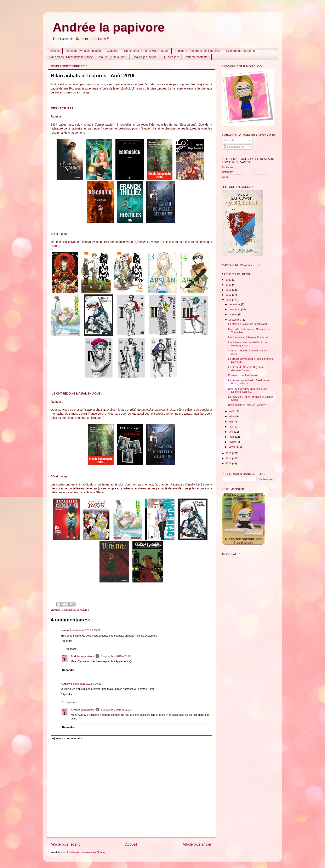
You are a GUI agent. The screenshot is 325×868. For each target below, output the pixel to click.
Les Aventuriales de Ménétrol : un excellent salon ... (247, 344)
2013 (229, 464)
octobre (234, 315)
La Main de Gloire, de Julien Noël (247, 324)
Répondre (66, 641)
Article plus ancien (197, 844)
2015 (229, 453)
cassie (65, 630)
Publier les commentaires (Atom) (86, 852)
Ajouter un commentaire (67, 738)
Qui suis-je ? (171, 57)
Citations (112, 51)
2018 (229, 290)
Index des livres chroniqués (83, 51)
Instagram (227, 172)
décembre (235, 304)
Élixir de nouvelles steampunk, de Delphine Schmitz (247, 390)
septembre (235, 320)
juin (231, 422)
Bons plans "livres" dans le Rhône (71, 57)
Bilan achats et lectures (75, 610)
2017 (229, 295)
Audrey (65, 684)
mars (232, 437)
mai (231, 427)
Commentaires (234, 147)
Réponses (71, 649)
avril (232, 432)
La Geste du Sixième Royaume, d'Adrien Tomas (246, 369)
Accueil (131, 844)
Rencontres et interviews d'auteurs (146, 51)
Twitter (225, 177)
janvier (233, 447)
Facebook (227, 167)
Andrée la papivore (109, 27)
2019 (229, 285)
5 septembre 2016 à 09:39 (86, 684)
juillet (232, 416)
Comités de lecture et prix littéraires (197, 51)
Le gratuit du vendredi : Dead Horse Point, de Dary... (249, 382)
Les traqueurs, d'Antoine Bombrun (248, 337)
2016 (229, 300)
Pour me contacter (196, 57)
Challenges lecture (145, 57)
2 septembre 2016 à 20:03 (116, 656)
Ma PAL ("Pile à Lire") (113, 57)
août (232, 412)
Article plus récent (65, 844)
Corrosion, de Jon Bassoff (243, 375)
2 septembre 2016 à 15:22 (85, 630)
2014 (229, 459)
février (233, 442)
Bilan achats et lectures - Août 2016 (249, 405)
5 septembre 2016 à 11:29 (116, 710)
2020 (229, 280)
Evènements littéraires (240, 51)
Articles (55, 51)
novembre (235, 310)
